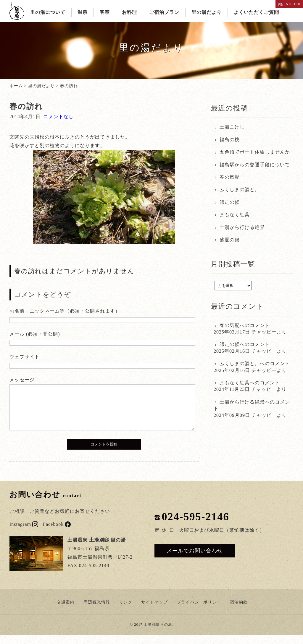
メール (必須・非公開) (35, 334)
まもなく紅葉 (235, 215)
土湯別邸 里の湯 (158, 633)
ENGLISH (289, 4)
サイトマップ (154, 611)
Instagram (24, 533)
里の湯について (48, 12)
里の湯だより (207, 12)
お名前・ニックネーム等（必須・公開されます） (65, 311)
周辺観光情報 (97, 611)
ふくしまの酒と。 (240, 190)
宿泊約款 (239, 611)
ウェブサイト (25, 357)
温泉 (83, 12)
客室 (105, 12)
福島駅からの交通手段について (255, 165)
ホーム (16, 86)
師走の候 (230, 202)
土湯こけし (232, 127)
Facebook (57, 533)
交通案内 (66, 611)
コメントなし (59, 117)
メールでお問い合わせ (195, 560)
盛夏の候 (230, 240)
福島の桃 (230, 140)
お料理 (129, 12)
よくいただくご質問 (256, 12)
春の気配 (230, 177)
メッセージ (22, 380)
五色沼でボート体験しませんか (255, 152)
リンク (126, 611)
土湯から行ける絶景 (242, 227)
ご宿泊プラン (164, 12)
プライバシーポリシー (199, 611)
